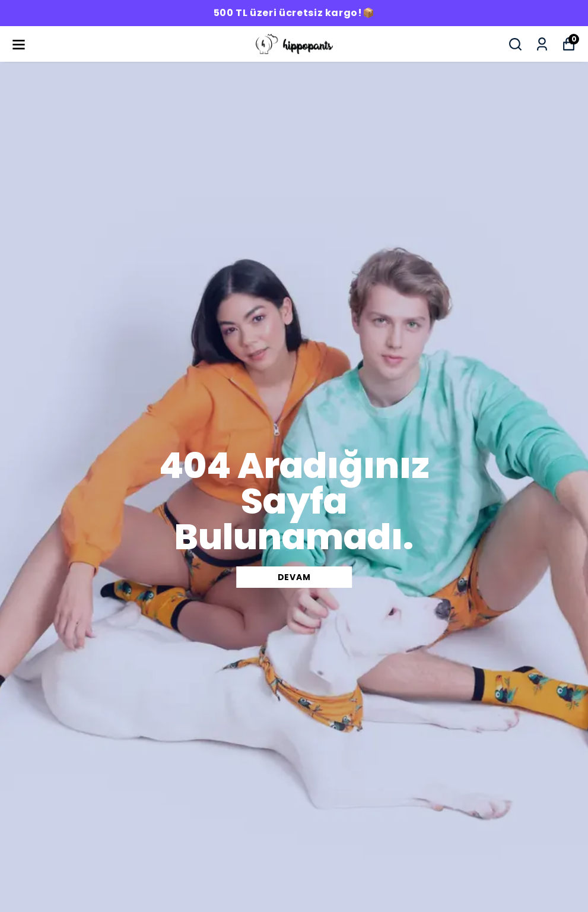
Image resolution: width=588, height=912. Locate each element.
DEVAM (294, 577)
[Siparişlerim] (542, 44)
